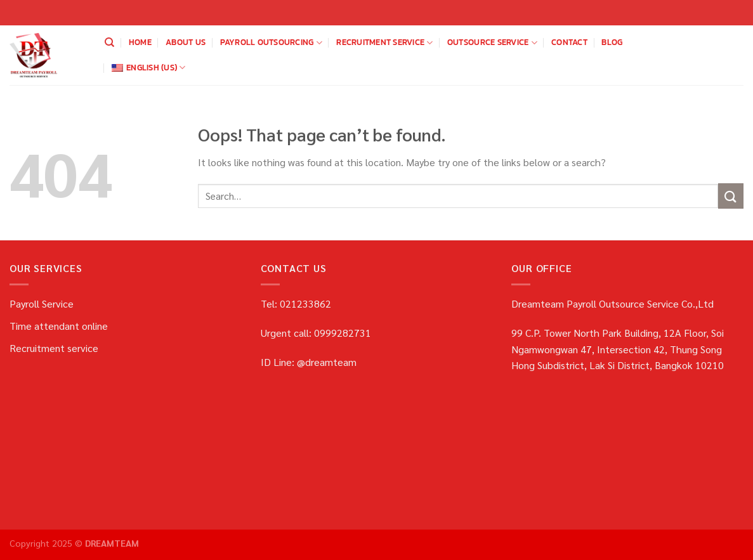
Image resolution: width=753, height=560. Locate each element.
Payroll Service (42, 303)
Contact (569, 42)
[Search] (109, 42)
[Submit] (731, 196)
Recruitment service (384, 42)
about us (186, 42)
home (140, 42)
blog (612, 42)
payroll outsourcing (271, 42)
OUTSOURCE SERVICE (492, 42)
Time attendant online (59, 326)
